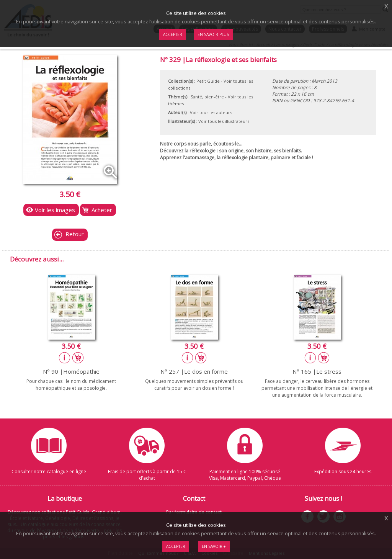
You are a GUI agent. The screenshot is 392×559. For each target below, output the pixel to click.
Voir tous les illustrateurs (224, 121)
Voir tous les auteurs (211, 112)
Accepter (176, 546)
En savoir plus (213, 34)
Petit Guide (208, 81)
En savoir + (214, 546)
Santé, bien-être (207, 97)
